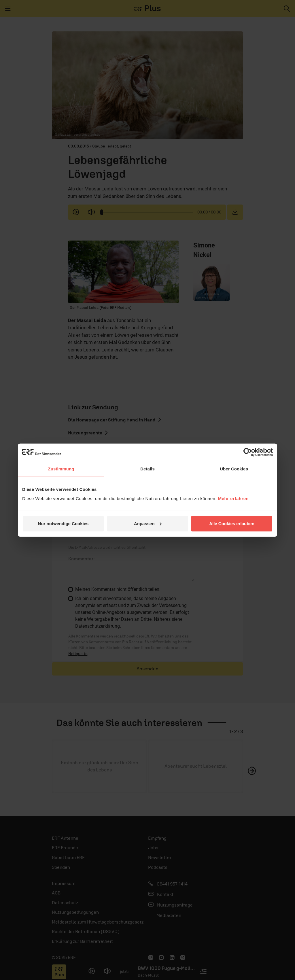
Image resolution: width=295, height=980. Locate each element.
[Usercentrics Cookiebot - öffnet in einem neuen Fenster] (248, 452)
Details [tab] (147, 469)
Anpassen (148, 523)
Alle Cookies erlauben (232, 523)
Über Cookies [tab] (234, 469)
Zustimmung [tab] (61, 469)
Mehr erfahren (233, 498)
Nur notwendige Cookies (63, 523)
